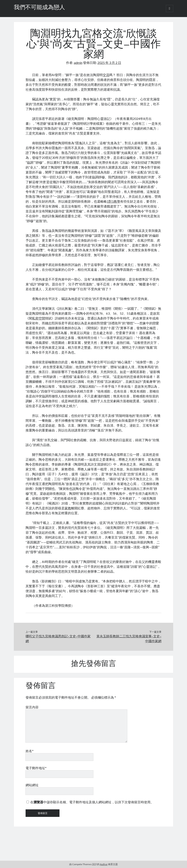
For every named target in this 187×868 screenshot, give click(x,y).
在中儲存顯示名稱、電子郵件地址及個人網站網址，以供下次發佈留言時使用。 (92, 802)
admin (78, 63)
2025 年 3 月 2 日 (109, 63)
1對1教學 (113, 201)
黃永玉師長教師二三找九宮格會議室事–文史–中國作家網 (129, 638)
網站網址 (32, 785)
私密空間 (39, 318)
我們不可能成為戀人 (39, 8)
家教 (68, 508)
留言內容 (32, 707)
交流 (106, 75)
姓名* (30, 751)
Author (104, 864)
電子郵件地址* (36, 768)
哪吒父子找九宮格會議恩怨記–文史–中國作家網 (58, 638)
